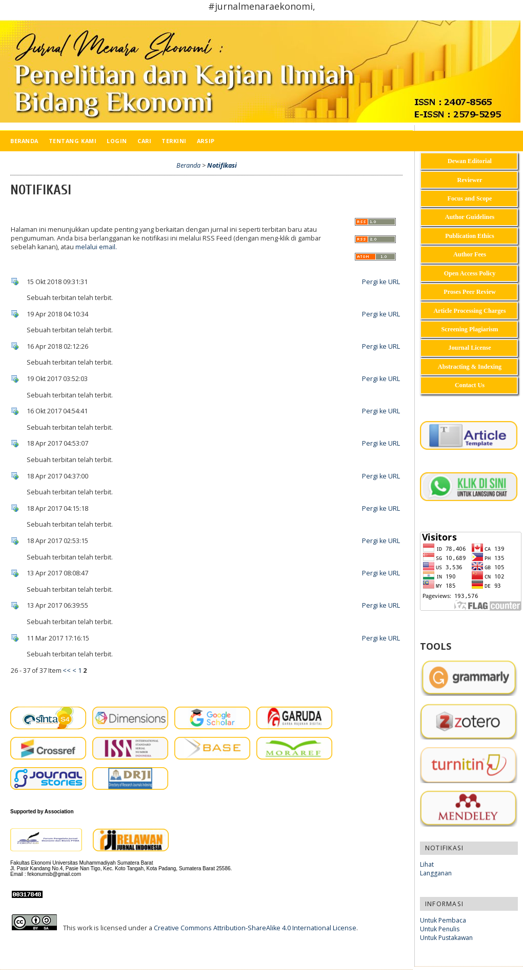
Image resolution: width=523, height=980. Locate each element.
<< (67, 671)
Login (117, 141)
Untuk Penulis (440, 929)
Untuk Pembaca (443, 920)
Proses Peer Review (469, 292)
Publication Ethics (470, 236)
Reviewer (470, 180)
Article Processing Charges (469, 311)
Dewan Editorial (470, 161)
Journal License (469, 348)
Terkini (174, 141)
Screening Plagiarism (470, 329)
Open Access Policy (470, 273)
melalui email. (96, 247)
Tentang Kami (73, 141)
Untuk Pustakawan (446, 938)
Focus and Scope (469, 198)
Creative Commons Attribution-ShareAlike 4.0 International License (255, 928)
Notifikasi (222, 165)
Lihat (427, 864)
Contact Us (470, 385)
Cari (144, 141)
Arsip (206, 141)
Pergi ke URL (381, 282)
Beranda (24, 141)
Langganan (436, 873)
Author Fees (470, 254)
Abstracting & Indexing (470, 367)
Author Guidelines (470, 217)
